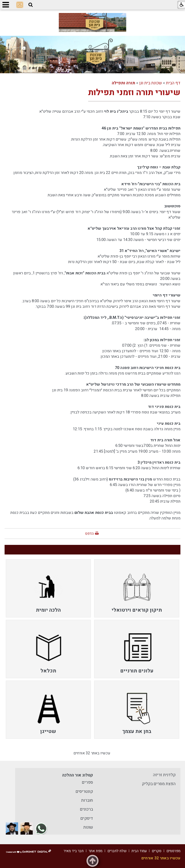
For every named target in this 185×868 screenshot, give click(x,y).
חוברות (87, 800)
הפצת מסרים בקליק (159, 784)
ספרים (87, 782)
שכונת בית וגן (151, 83)
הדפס (89, 534)
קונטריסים (84, 791)
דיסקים (87, 818)
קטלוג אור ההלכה (78, 775)
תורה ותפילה (123, 83)
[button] (31, 5)
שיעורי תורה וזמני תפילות (134, 92)
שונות (88, 827)
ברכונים (86, 809)
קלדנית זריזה (164, 775)
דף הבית (173, 83)
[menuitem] (137, 588)
